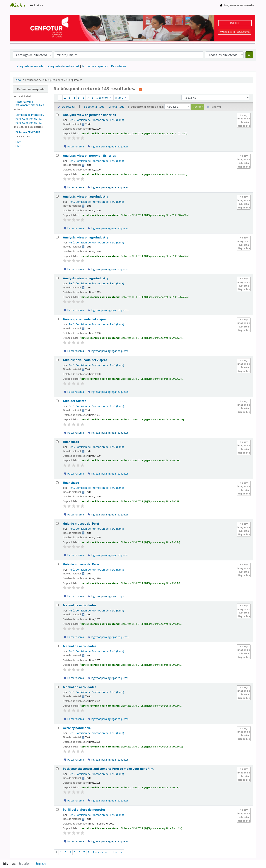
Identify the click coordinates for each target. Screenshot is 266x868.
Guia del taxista (75, 401)
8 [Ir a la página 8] (93, 98)
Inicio (18, 80)
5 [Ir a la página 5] (79, 98)
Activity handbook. (77, 728)
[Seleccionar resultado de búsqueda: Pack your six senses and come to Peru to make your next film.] (57, 769)
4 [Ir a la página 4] (74, 98)
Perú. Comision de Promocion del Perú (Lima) (96, 120)
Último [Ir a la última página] (121, 98)
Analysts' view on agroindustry (86, 197)
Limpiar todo (117, 107)
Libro (18, 142)
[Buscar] (249, 55)
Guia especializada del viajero (85, 319)
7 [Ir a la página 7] (88, 98)
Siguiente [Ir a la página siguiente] (104, 98)
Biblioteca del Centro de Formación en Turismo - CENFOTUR (20, 5)
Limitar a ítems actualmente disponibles (30, 103)
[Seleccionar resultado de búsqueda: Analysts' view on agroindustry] (57, 196)
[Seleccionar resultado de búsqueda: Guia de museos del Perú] (57, 523)
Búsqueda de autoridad (63, 66)
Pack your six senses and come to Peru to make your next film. (109, 769)
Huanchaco (71, 442)
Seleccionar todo (94, 107)
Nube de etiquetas (95, 66)
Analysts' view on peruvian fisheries (89, 115)
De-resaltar (67, 107)
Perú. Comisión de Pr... (29, 123)
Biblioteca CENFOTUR (28, 132)
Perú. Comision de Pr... (29, 119)
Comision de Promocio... (30, 115)
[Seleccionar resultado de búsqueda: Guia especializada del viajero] (57, 319)
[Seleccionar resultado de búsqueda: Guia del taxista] (57, 401)
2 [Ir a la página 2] (65, 98)
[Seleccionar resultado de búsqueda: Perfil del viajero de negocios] (57, 809)
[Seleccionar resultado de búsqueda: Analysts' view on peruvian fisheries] (57, 115)
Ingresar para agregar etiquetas (108, 146)
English (41, 864)
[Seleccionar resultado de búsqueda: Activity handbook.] (57, 728)
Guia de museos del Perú (81, 524)
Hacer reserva (74, 146)
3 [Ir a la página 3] (69, 98)
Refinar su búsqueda (31, 89)
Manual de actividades (80, 605)
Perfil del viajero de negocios (84, 810)
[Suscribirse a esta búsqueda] (140, 89)
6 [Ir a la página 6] (83, 98)
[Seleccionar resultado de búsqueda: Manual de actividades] (57, 605)
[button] (38, 5)
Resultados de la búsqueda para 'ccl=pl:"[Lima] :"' (54, 80)
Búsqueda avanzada (30, 66)
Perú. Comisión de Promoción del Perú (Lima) (96, 815)
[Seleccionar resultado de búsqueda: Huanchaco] (57, 442)
